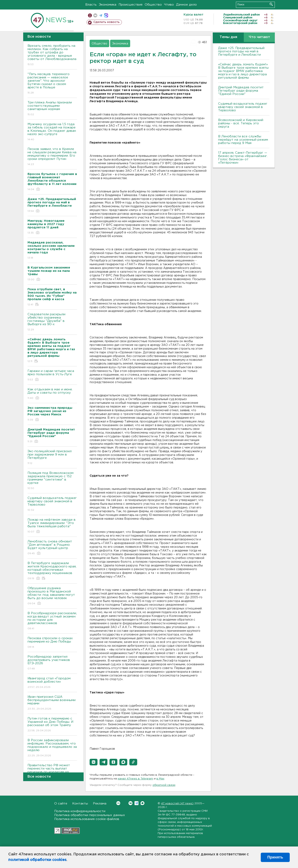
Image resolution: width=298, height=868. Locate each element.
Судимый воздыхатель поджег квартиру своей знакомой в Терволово (52, 504)
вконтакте (95, 15)
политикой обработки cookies (37, 860)
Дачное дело (186, 5)
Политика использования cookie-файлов (87, 819)
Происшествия (130, 5)
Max (142, 803)
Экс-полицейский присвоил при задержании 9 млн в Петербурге (52, 457)
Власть (91, 5)
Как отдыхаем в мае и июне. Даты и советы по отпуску (52, 394)
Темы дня (228, 37)
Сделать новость (106, 22)
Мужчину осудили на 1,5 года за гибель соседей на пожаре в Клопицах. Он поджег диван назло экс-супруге (52, 132)
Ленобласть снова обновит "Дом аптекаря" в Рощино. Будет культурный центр (52, 548)
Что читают (259, 37)
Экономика (108, 5)
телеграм (101, 15)
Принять (275, 857)
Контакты (80, 804)
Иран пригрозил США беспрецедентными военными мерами (52, 703)
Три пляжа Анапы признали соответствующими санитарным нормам (52, 109)
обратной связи (164, 785)
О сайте (61, 804)
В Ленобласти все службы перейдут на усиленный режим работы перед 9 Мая (243, 140)
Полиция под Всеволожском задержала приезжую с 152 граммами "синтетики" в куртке (52, 481)
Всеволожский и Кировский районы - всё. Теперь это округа (241, 123)
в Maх (160, 779)
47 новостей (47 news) (177, 804)
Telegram (136, 803)
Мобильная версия (90, 15)
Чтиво (169, 5)
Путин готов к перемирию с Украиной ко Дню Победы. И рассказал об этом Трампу (52, 725)
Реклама (100, 804)
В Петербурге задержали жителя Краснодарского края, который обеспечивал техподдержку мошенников (52, 571)
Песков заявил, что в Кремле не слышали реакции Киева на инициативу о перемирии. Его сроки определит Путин (52, 157)
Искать (271, 4)
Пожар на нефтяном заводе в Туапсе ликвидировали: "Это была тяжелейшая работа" (52, 526)
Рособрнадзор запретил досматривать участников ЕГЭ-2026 (52, 663)
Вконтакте (118, 803)
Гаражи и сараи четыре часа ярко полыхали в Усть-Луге (52, 376)
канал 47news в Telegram (135, 779)
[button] (94, 762)
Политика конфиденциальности (80, 811)
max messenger (106, 15)
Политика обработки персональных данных (90, 815)
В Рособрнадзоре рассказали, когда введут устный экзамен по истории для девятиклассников (52, 621)
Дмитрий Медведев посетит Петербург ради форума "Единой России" (241, 91)
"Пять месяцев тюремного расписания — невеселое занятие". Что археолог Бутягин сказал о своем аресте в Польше (52, 84)
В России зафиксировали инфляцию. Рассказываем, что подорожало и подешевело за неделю (52, 748)
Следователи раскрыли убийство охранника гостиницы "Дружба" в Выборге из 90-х (52, 322)
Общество (153, 5)
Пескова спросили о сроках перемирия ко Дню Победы (52, 643)
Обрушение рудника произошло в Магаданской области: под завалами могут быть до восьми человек (52, 596)
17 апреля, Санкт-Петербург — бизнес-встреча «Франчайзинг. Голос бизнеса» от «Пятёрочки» (243, 158)
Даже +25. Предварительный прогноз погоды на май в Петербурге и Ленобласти (241, 51)
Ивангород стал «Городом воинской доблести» (52, 683)
